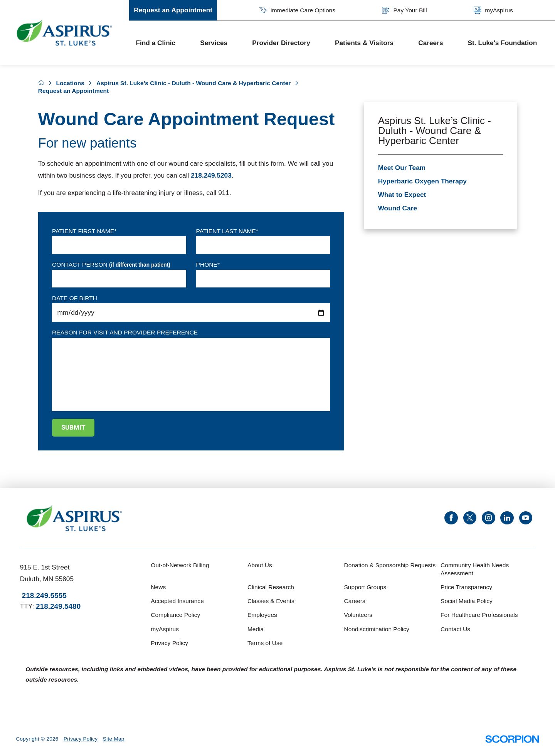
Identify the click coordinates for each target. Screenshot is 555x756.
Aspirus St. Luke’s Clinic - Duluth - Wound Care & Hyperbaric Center (193, 83)
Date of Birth (75, 298)
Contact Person (111, 265)
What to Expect (402, 195)
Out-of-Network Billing (180, 565)
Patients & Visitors (364, 43)
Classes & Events (271, 601)
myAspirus (493, 10)
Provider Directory (281, 43)
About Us (260, 565)
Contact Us (455, 629)
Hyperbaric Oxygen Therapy (422, 181)
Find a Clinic (156, 43)
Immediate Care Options (297, 10)
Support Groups (365, 587)
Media (256, 629)
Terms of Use (265, 643)
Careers (431, 43)
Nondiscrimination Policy (376, 629)
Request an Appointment (173, 10)
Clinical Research (271, 587)
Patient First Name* (84, 231)
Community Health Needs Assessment (475, 569)
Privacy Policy (169, 643)
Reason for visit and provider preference (125, 332)
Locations (70, 83)
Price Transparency (466, 587)
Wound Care (398, 208)
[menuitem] (161, 43)
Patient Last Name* (227, 231)
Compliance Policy (175, 615)
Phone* (208, 265)
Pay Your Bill (404, 10)
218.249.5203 (211, 175)
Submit (73, 427)
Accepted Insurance (177, 601)
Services (214, 43)
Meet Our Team (402, 168)
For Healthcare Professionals (479, 615)
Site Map (114, 739)
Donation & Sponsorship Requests (390, 565)
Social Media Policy (467, 601)
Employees (262, 615)
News (158, 587)
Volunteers (358, 615)
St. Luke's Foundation (503, 43)
